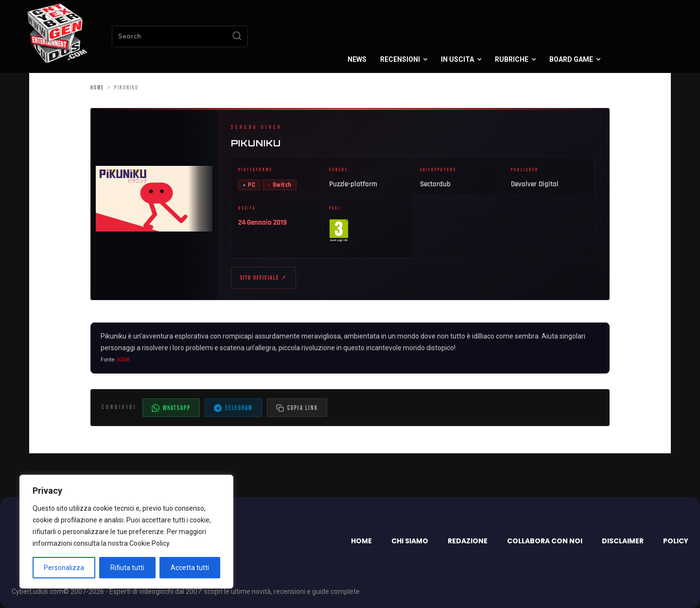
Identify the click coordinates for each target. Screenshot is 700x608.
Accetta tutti (190, 568)
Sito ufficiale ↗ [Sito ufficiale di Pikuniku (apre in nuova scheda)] (263, 278)
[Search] (237, 36)
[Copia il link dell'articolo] (297, 408)
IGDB (123, 360)
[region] (126, 532)
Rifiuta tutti (127, 568)
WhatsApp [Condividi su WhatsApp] (171, 408)
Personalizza (64, 568)
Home (97, 88)
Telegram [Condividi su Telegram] (233, 408)
